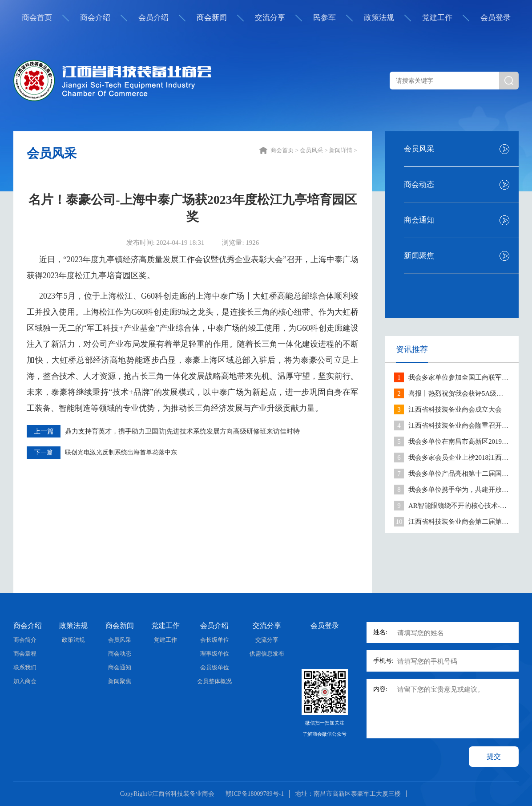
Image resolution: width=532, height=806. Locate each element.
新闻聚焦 (419, 256)
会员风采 (419, 149)
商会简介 (25, 640)
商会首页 (37, 18)
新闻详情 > (344, 150)
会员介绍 (153, 18)
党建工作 (437, 18)
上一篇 (44, 431)
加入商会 (25, 681)
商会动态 (419, 184)
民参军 (324, 18)
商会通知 (419, 220)
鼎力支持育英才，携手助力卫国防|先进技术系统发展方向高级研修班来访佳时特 (182, 431)
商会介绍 (95, 18)
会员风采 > (314, 150)
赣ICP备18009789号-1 (255, 794)
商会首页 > (285, 150)
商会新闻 (212, 18)
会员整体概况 (214, 681)
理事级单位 (215, 654)
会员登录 (496, 18)
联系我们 (25, 667)
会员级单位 (215, 667)
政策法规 (379, 18)
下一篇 (44, 452)
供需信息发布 (267, 654)
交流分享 (270, 18)
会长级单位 (215, 640)
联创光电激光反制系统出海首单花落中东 (121, 452)
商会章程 (25, 654)
